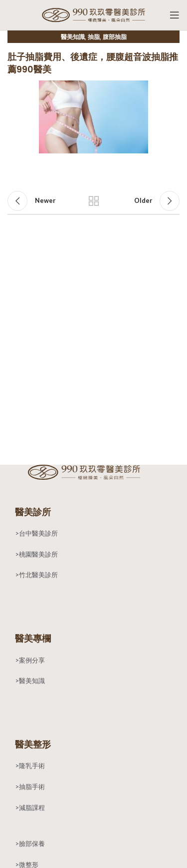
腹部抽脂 (115, 37)
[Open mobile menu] (175, 15)
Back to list (94, 201)
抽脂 (94, 37)
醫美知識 (73, 37)
